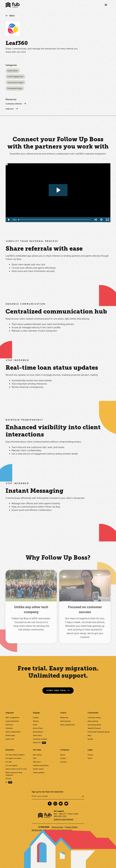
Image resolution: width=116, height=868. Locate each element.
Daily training (93, 721)
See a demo (37, 755)
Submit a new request (64, 819)
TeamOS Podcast (94, 728)
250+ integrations (12, 718)
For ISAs (9, 762)
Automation (13, 71)
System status (38, 769)
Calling (36, 718)
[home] (13, 5)
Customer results (94, 718)
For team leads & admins (15, 755)
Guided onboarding (41, 766)
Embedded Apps (15, 89)
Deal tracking (65, 721)
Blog (89, 735)
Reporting (64, 718)
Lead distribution (12, 721)
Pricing (8, 779)
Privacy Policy (72, 827)
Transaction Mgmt (15, 83)
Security (63, 762)
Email (35, 725)
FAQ (35, 758)
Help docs (37, 762)
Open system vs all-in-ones (16, 769)
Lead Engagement (15, 77)
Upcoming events (94, 725)
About (63, 755)
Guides (90, 739)
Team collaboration (13, 732)
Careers (63, 758)
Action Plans (38, 728)
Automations (38, 732)
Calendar (9, 728)
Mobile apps (10, 735)
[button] (106, 5)
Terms (90, 758)
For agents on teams (13, 758)
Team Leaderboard (67, 725)
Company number (40, 739)
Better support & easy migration (14, 774)
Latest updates (39, 773)
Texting (36, 721)
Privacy (90, 755)
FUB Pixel (9, 725)
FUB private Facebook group (99, 732)
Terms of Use (57, 827)
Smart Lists (10, 739)
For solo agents (11, 766)
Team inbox (37, 735)
